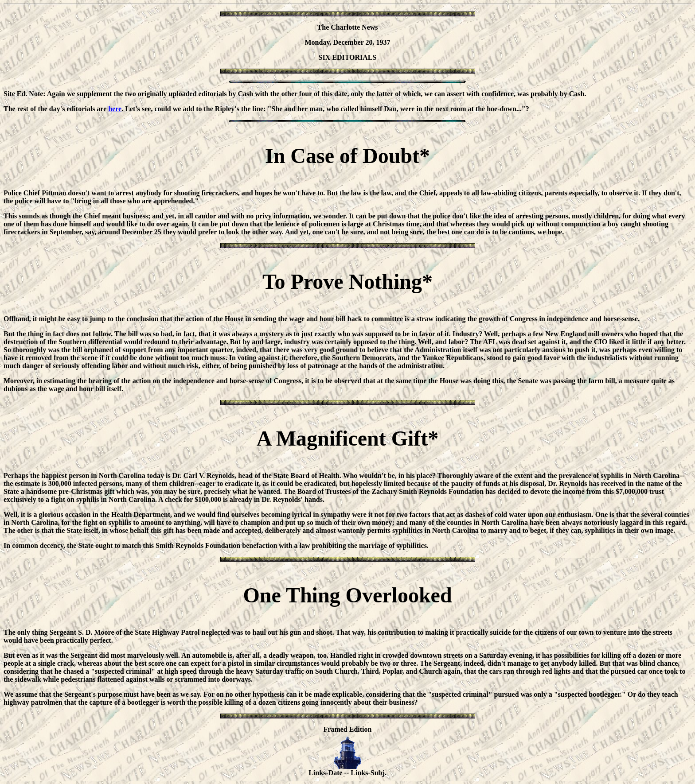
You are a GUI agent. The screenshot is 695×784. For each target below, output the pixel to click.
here (115, 109)
